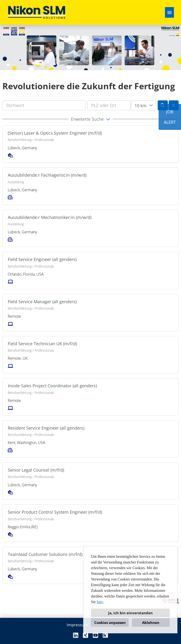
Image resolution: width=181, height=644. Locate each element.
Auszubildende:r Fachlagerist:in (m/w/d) (47, 175)
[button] (90, 119)
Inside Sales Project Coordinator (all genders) (52, 386)
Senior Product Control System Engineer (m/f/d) (55, 512)
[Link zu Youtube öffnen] (95, 635)
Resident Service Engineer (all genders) (46, 428)
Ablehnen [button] (151, 623)
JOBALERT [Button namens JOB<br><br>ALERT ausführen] (170, 117)
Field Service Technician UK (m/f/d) (42, 344)
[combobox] (143, 105)
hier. (100, 602)
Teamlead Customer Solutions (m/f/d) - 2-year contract (62, 554)
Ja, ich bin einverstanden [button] (130, 613)
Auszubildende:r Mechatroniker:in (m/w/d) (50, 217)
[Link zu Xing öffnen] (86, 635)
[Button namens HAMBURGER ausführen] (169, 12)
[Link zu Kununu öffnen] (105, 635)
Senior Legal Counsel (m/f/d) (36, 470)
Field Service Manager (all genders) (42, 302)
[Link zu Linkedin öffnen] (76, 635)
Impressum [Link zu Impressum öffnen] (77, 625)
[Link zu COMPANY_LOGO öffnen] (37, 12)
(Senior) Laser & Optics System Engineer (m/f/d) (55, 133)
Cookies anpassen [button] (110, 623)
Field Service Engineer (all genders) (42, 259)
